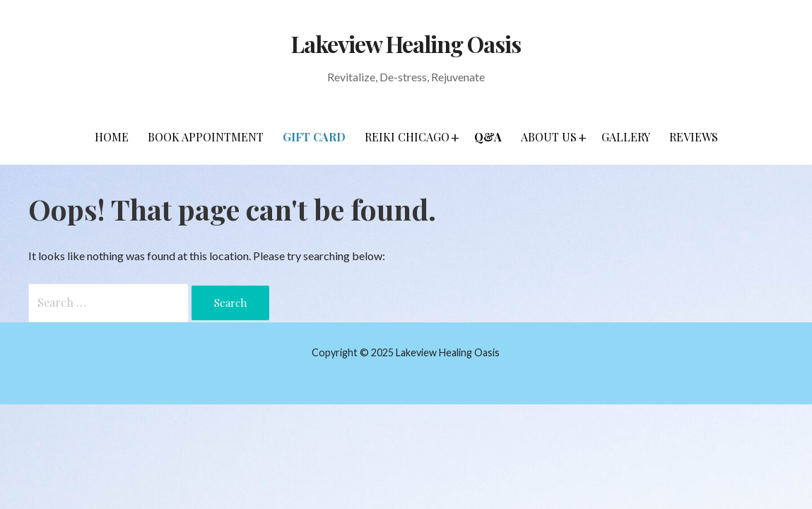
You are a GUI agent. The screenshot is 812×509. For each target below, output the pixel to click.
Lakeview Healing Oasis (406, 43)
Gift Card (314, 137)
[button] (455, 137)
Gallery (626, 137)
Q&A (488, 137)
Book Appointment (206, 137)
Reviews (694, 137)
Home (112, 137)
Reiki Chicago (407, 137)
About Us (549, 137)
